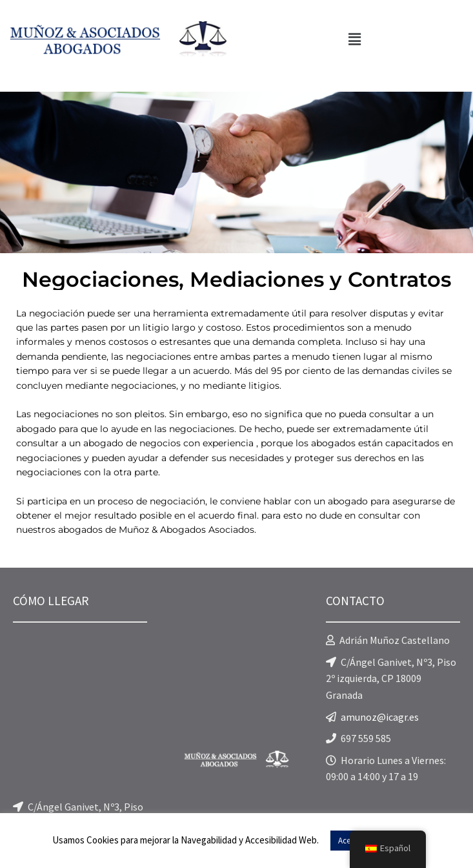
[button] (355, 39)
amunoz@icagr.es (380, 717)
